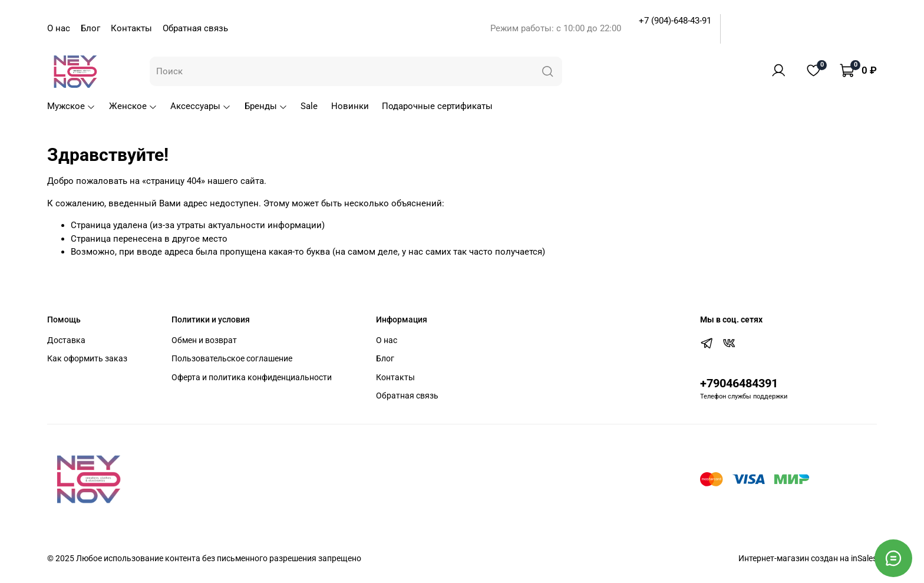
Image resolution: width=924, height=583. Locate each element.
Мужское (71, 106)
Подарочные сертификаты (437, 106)
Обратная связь (195, 28)
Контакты (131, 28)
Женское (133, 106)
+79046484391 (739, 383)
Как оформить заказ (87, 358)
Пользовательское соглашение (232, 358)
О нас (59, 28)
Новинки (350, 106)
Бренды (266, 106)
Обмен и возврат (204, 340)
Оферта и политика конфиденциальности (252, 377)
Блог (90, 28)
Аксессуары (201, 106)
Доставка (66, 340)
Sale (309, 106)
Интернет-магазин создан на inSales (808, 558)
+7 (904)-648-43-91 (675, 21)
